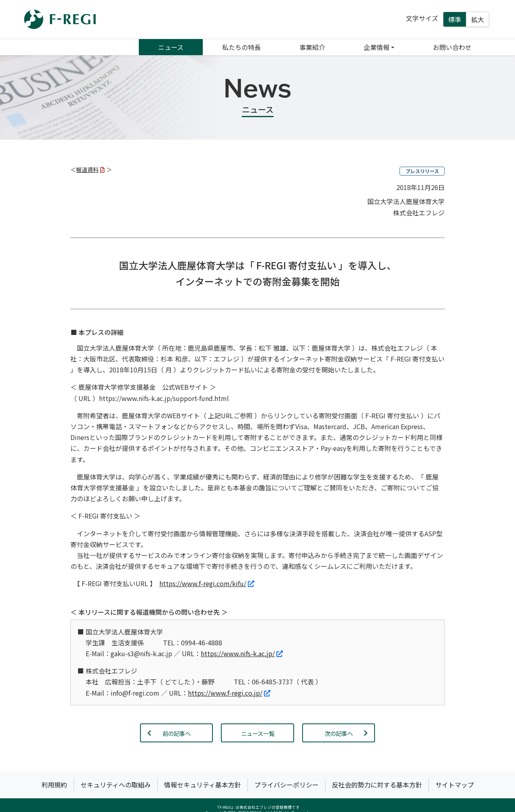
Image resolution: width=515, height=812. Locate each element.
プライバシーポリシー (286, 785)
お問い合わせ (452, 47)
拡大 (478, 19)
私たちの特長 (241, 47)
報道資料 (90, 169)
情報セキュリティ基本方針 (203, 785)
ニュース (171, 47)
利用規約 (54, 785)
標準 (455, 19)
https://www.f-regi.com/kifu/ (207, 583)
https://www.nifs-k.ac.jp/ (242, 653)
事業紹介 (312, 47)
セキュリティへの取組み (116, 785)
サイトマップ (455, 785)
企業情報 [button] (377, 47)
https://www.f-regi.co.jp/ (229, 693)
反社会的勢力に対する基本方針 (377, 785)
